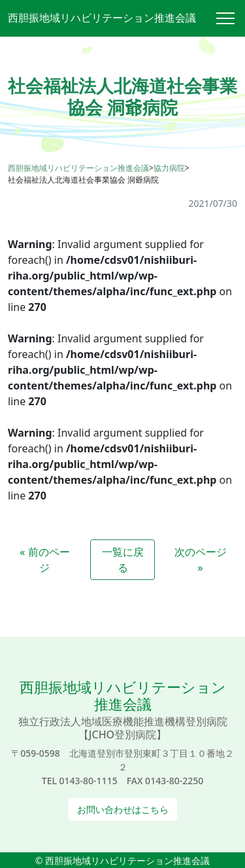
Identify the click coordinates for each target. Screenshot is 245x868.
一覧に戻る (123, 560)
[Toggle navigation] (231, 18)
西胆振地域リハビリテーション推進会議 (102, 18)
